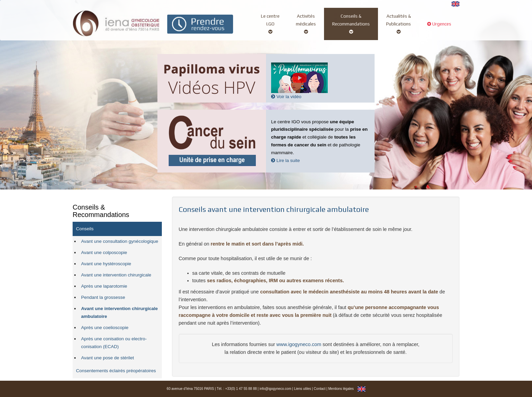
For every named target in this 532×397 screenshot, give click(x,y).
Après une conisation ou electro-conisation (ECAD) (114, 343)
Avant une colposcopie (104, 252)
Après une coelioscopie (105, 328)
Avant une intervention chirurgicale (116, 275)
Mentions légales (341, 389)
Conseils (85, 229)
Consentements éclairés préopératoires (116, 371)
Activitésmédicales (306, 24)
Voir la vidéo (286, 97)
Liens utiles (303, 389)
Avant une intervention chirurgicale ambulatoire (119, 312)
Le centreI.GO (270, 24)
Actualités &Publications (398, 24)
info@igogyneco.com (275, 389)
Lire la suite (286, 160)
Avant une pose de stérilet (108, 358)
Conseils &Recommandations (351, 24)
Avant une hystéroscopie (106, 264)
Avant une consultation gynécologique (120, 241)
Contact (320, 389)
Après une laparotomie (104, 286)
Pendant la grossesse (103, 297)
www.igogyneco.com (299, 344)
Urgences (439, 28)
